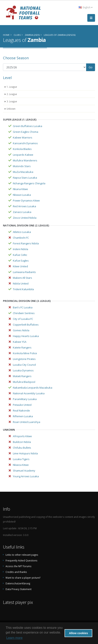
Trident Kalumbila (23, 289)
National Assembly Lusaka (29, 393)
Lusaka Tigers (21, 459)
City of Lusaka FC (23, 319)
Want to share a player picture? (23, 578)
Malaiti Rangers (22, 376)
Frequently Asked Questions (21, 560)
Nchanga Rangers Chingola (29, 183)
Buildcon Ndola (22, 442)
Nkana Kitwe (20, 189)
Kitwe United (20, 266)
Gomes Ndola (21, 330)
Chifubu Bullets (22, 448)
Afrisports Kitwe (22, 436)
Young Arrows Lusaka (26, 476)
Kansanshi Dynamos (25, 143)
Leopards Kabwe (23, 155)
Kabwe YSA (20, 342)
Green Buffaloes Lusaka (28, 126)
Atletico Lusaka (22, 232)
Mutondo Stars (22, 166)
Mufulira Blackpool (24, 382)
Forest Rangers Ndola (26, 243)
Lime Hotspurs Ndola (25, 453)
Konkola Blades (22, 149)
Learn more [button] (14, 638)
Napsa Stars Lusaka (25, 178)
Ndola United (21, 283)
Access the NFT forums (19, 566)
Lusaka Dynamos (23, 370)
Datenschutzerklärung (18, 583)
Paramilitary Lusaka (25, 399)
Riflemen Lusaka (23, 416)
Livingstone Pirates (24, 359)
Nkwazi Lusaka (22, 195)
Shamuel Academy (24, 471)
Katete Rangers (22, 347)
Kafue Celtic (20, 255)
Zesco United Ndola (25, 218)
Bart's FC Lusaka (23, 307)
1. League (12, 87)
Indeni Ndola (20, 249)
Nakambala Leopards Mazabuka (33, 388)
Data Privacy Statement (19, 589)
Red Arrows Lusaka (24, 206)
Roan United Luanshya (27, 422)
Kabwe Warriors (23, 137)
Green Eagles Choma (26, 132)
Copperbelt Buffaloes (26, 325)
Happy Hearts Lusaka (26, 336)
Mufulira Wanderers (25, 160)
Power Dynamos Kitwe (26, 201)
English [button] (86, 7)
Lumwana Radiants (24, 272)
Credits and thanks (16, 572)
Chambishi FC (21, 238)
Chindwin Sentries (24, 313)
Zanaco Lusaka (22, 212)
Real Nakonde (21, 411)
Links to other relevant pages (22, 555)
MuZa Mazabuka (23, 172)
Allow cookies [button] (78, 633)
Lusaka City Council (24, 365)
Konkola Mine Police (25, 353)
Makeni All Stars (22, 278)
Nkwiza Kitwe (21, 465)
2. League (12, 94)
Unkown (11, 109)
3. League (12, 101)
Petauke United (22, 405)
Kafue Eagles (21, 261)
